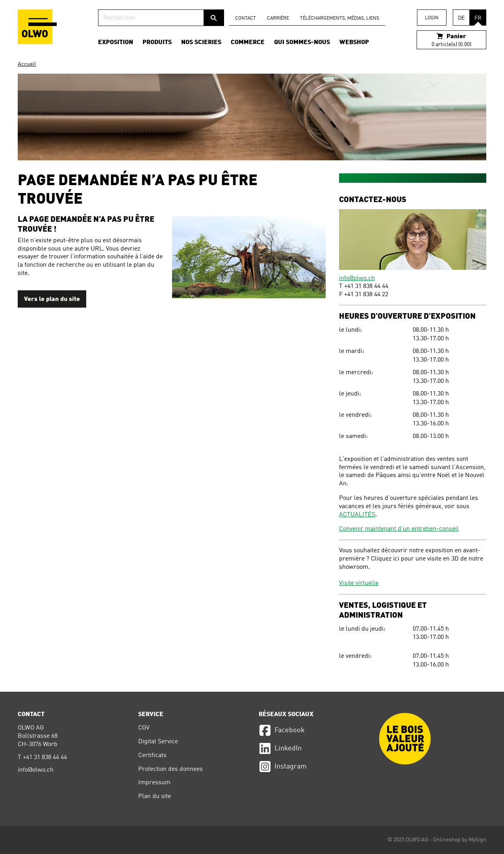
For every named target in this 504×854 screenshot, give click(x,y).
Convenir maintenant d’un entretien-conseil (399, 529)
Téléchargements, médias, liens (340, 19)
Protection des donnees (170, 769)
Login (432, 18)
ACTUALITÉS (357, 515)
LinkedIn (280, 748)
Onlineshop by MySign (460, 840)
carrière (278, 19)
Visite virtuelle (359, 583)
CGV (144, 728)
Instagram (283, 767)
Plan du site (155, 796)
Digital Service (158, 742)
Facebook (282, 730)
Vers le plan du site (52, 299)
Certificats (152, 756)
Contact (246, 19)
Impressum (154, 783)
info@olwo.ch (357, 278)
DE (461, 18)
